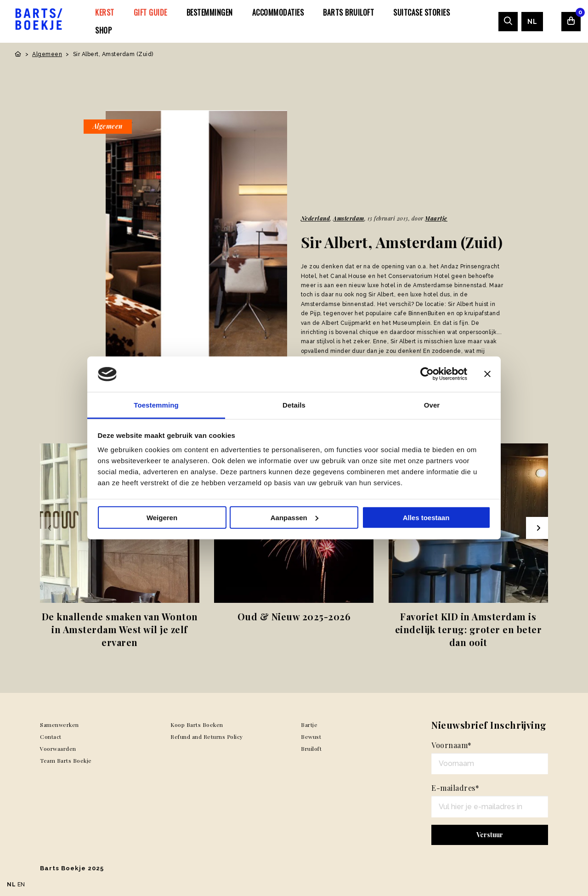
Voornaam (452, 745)
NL (532, 22)
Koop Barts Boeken (197, 725)
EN (21, 885)
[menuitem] (105, 12)
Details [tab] (294, 405)
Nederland (316, 218)
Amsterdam (349, 218)
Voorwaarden (58, 749)
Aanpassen (294, 518)
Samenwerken (59, 725)
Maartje (436, 218)
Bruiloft (311, 749)
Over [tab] (432, 405)
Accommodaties (278, 12)
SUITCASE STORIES (421, 12)
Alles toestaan (426, 518)
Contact (51, 737)
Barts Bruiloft (348, 12)
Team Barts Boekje (66, 760)
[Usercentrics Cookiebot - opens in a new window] (427, 374)
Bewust (311, 737)
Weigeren (162, 518)
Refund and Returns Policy (207, 737)
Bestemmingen (210, 12)
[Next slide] (537, 528)
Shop (103, 30)
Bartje (309, 725)
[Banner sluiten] (487, 374)
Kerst (105, 12)
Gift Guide (150, 12)
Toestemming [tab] (156, 405)
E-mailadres (455, 788)
